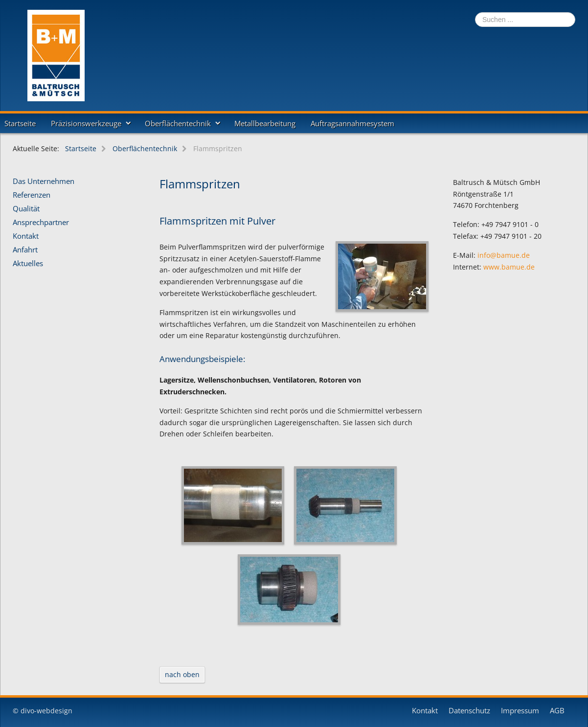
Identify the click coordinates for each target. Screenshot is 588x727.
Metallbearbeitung (265, 123)
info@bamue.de (504, 255)
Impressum (520, 711)
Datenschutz (469, 711)
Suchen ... (475, 12)
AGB (557, 711)
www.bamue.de (509, 267)
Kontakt (26, 236)
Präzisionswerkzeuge (86, 123)
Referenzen (32, 195)
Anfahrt (25, 250)
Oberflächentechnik (178, 123)
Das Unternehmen (44, 182)
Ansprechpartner (41, 223)
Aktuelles (28, 264)
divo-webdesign (46, 711)
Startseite (20, 123)
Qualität (26, 209)
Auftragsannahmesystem (352, 123)
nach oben (182, 674)
